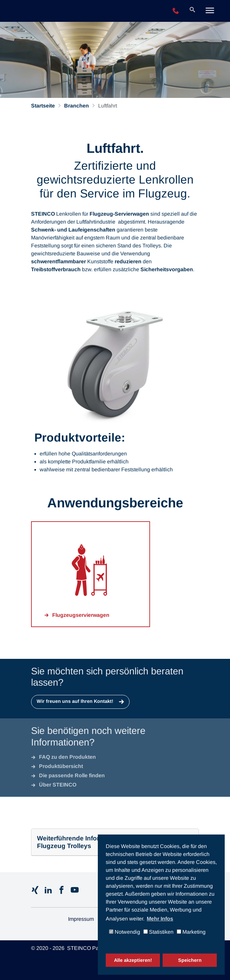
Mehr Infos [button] (160, 919)
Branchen (77, 106)
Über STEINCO (58, 785)
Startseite (43, 106)
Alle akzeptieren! (133, 960)
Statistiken (158, 932)
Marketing (191, 932)
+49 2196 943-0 (176, 11)
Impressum (81, 919)
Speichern (190, 960)
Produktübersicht (61, 766)
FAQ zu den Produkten (67, 757)
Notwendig (125, 932)
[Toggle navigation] (210, 11)
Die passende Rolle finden (72, 775)
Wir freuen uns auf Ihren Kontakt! (76, 701)
